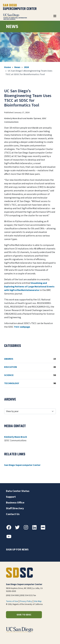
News (17, 67)
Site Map (38, 601)
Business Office (15, 503)
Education (30, 367)
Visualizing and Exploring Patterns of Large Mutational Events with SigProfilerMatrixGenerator (29, 287)
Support (11, 497)
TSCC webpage (22, 327)
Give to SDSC (24, 615)
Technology (30, 383)
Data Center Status (18, 491)
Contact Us (13, 514)
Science (30, 375)
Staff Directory (15, 508)
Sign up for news (17, 550)
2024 (26, 67)
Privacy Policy (26, 601)
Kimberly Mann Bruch (16, 437)
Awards (30, 359)
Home (7, 67)
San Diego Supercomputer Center (22, 465)
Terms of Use (12, 601)
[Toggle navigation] (55, 17)
